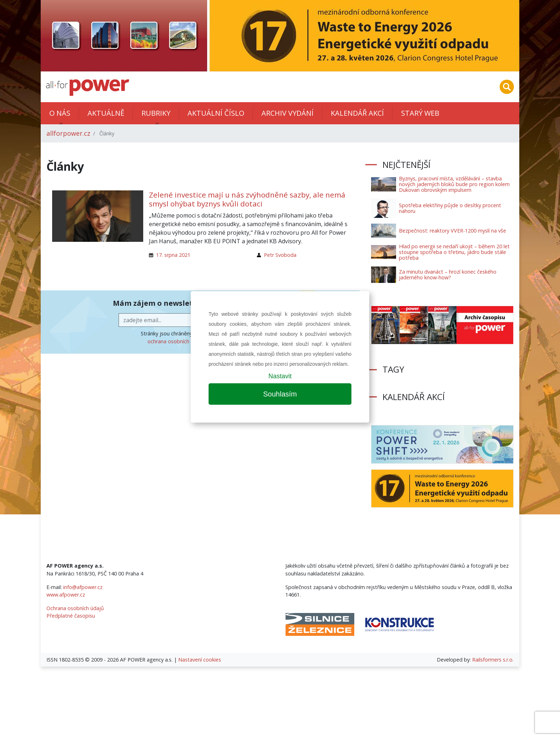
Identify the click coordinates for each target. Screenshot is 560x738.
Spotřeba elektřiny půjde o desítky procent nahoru (450, 208)
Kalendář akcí (357, 113)
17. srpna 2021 (173, 255)
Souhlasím (280, 394)
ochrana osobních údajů (176, 341)
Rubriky (156, 113)
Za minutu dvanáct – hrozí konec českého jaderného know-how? (448, 275)
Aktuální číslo (216, 113)
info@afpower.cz (83, 587)
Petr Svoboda (280, 255)
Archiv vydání (287, 113)
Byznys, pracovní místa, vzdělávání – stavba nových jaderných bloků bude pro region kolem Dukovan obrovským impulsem (454, 184)
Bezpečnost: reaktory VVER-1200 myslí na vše (452, 231)
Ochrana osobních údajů (75, 608)
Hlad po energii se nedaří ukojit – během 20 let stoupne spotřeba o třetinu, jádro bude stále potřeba (454, 252)
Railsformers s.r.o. (493, 660)
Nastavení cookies (200, 660)
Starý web (420, 113)
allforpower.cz (68, 133)
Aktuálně (106, 113)
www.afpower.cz (66, 595)
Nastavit (280, 376)
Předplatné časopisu (71, 616)
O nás (60, 113)
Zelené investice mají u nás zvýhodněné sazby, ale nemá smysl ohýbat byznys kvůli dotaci (247, 199)
